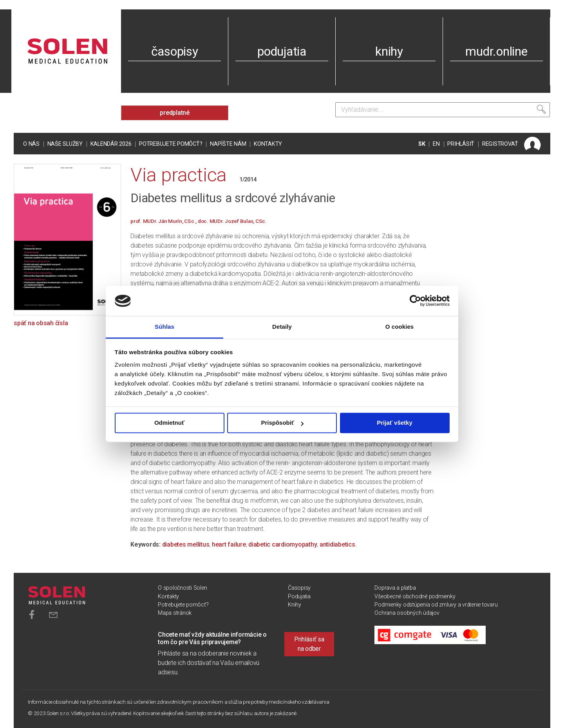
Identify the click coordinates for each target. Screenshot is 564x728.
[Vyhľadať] (541, 109)
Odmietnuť (169, 423)
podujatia (282, 51)
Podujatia (299, 597)
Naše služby (65, 144)
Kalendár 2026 (111, 144)
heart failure (229, 544)
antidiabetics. (338, 544)
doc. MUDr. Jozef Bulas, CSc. (232, 221)
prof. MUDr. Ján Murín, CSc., (164, 221)
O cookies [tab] (400, 327)
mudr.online (496, 51)
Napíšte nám (228, 144)
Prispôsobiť (282, 423)
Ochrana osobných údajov (407, 613)
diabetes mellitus (186, 544)
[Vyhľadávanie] (443, 110)
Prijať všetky (395, 423)
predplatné (175, 113)
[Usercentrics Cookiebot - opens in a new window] (415, 301)
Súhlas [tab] (164, 327)
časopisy (175, 51)
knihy (389, 51)
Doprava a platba (395, 588)
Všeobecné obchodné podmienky (415, 597)
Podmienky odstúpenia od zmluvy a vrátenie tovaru (436, 605)
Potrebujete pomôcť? (171, 144)
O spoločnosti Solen (182, 588)
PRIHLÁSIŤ (461, 144)
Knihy (295, 605)
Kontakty (268, 144)
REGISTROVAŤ (500, 144)
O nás (31, 144)
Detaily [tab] (282, 327)
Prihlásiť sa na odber (309, 644)
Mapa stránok (175, 613)
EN (436, 144)
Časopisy (299, 588)
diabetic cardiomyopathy (283, 544)
